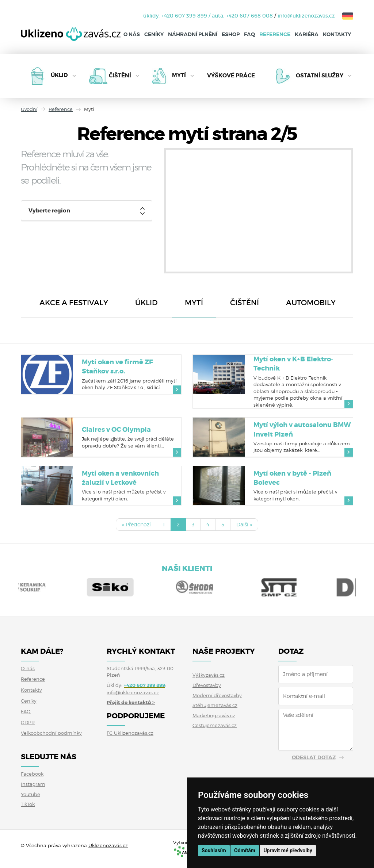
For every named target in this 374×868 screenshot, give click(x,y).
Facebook (32, 774)
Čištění (120, 76)
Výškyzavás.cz (209, 675)
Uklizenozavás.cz (108, 845)
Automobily (311, 303)
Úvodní (29, 109)
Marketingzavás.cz (214, 715)
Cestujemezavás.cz (215, 725)
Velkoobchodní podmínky (51, 733)
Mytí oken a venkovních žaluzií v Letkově (120, 478)
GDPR (28, 722)
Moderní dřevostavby (217, 695)
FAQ (249, 34)
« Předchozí (136, 524)
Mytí (179, 76)
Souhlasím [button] (214, 850)
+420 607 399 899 (184, 16)
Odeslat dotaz (314, 757)
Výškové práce (231, 76)
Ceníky (154, 34)
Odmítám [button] (245, 850)
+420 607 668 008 (249, 16)
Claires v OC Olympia (116, 430)
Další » (244, 524)
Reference (275, 34)
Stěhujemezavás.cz (215, 705)
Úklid (59, 76)
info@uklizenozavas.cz (306, 16)
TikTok (28, 804)
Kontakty (337, 34)
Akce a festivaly (74, 303)
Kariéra (307, 34)
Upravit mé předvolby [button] (288, 850)
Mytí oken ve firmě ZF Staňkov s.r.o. (117, 367)
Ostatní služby (320, 76)
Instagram (33, 784)
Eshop (231, 34)
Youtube (30, 794)
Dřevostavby (207, 685)
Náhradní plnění (193, 34)
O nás (132, 34)
